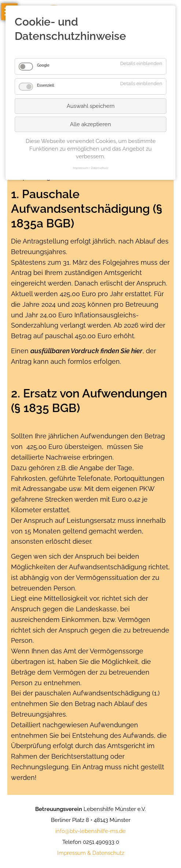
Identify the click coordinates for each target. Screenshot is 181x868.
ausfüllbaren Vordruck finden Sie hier (86, 351)
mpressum (72, 853)
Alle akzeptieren (90, 124)
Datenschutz (108, 853)
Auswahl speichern (91, 106)
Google (43, 65)
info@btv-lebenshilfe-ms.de (90, 831)
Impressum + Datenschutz (91, 168)
